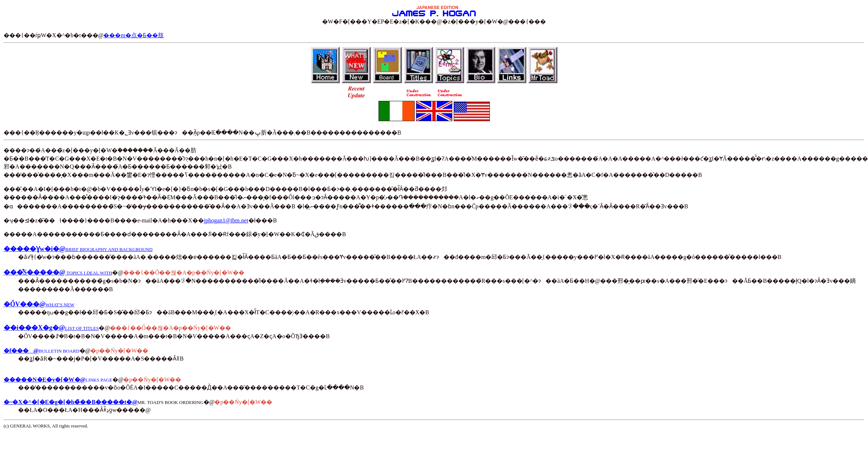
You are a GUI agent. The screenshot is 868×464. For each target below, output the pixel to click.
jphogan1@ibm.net (226, 220)
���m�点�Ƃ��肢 (133, 35)
